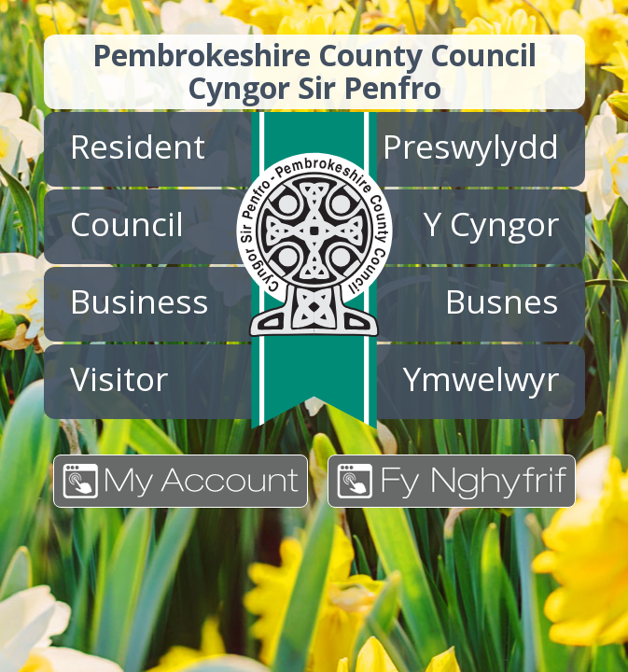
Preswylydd (471, 146)
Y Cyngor (491, 223)
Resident (138, 146)
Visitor (119, 378)
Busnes (502, 301)
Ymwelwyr (481, 378)
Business (140, 301)
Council (127, 223)
